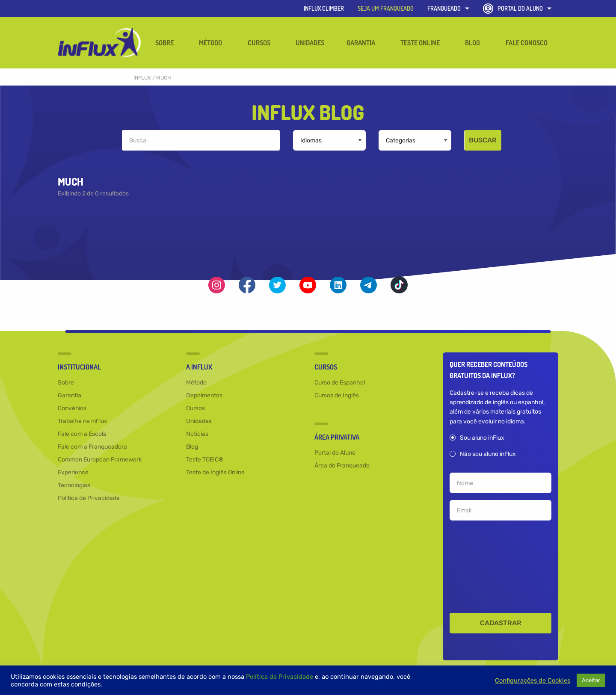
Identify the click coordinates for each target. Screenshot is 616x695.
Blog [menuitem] (472, 43)
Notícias (197, 434)
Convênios (72, 409)
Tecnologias (74, 486)
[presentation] (500, 565)
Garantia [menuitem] (361, 43)
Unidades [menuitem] (310, 43)
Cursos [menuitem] (259, 43)
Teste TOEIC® (205, 460)
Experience (73, 473)
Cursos (195, 409)
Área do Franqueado (342, 466)
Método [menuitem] (210, 43)
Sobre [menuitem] (164, 43)
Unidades (199, 421)
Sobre (66, 383)
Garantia (70, 396)
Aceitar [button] (591, 680)
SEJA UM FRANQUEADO (386, 8)
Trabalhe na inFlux (83, 421)
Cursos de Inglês (337, 396)
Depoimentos (204, 396)
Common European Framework (100, 460)
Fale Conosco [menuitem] (527, 43)
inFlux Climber (324, 8)
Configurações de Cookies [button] (533, 680)
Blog (192, 447)
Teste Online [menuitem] (420, 43)
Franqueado (448, 8)
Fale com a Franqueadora (92, 447)
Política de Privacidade (89, 498)
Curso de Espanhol (340, 383)
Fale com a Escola (82, 434)
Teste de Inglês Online (215, 473)
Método (196, 383)
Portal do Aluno (517, 9)
